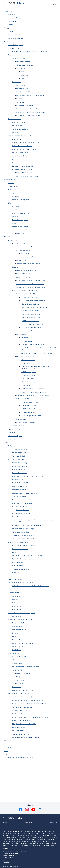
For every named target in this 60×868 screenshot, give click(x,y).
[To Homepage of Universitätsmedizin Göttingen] (12, 819)
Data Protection (28, 823)
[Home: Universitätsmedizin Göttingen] (14, 3)
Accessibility (54, 823)
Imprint (5, 823)
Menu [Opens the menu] (55, 4)
